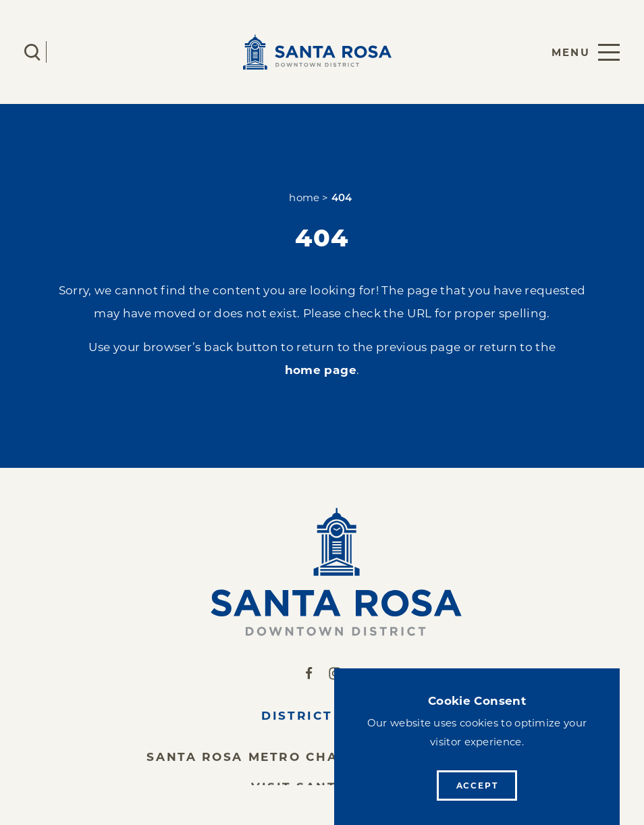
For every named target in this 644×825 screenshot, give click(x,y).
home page (321, 370)
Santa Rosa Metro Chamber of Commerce (322, 760)
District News (322, 719)
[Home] (322, 572)
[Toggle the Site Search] (32, 52)
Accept (477, 786)
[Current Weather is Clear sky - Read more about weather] (72, 52)
